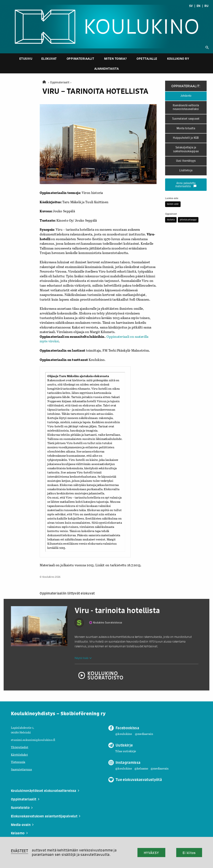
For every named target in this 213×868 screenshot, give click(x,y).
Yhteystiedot (20, 747)
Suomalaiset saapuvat (186, 119)
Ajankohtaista (107, 69)
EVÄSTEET (20, 851)
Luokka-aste (172, 198)
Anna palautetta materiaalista (186, 185)
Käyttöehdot (19, 754)
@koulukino (124, 734)
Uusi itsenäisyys (186, 161)
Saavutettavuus (21, 769)
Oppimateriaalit (80, 59)
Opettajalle (147, 59)
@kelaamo (141, 768)
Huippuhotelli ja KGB (186, 138)
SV (191, 6)
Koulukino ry (178, 59)
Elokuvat (49, 59)
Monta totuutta (186, 128)
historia (171, 220)
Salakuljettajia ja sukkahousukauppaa (186, 149)
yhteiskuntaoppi (188, 220)
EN (199, 6)
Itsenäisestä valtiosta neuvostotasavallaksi (186, 107)
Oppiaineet (171, 214)
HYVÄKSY (151, 853)
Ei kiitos (189, 853)
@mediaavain (144, 734)
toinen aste (173, 204)
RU (206, 6)
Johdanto (186, 96)
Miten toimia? (116, 59)
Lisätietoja (186, 171)
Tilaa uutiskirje (126, 751)
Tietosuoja (18, 762)
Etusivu (26, 59)
